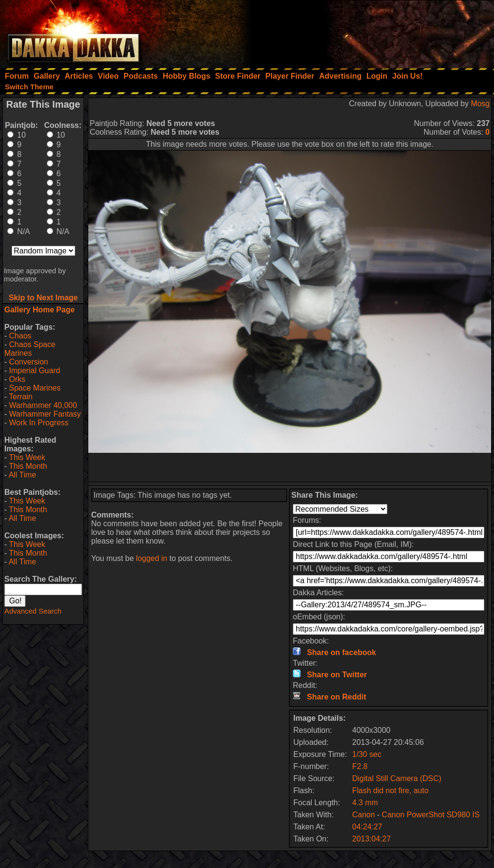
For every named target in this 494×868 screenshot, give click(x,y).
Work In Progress (39, 423)
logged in (152, 558)
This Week (27, 457)
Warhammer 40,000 (43, 405)
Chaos (20, 336)
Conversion (29, 362)
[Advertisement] (364, 31)
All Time (22, 475)
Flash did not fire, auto (390, 791)
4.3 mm (365, 803)
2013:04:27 (371, 839)
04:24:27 (367, 827)
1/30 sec (367, 754)
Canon (364, 815)
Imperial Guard (35, 371)
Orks (17, 379)
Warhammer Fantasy (45, 414)
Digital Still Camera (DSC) (397, 778)
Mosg (480, 104)
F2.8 (360, 766)
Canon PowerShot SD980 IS (431, 815)
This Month (28, 466)
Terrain (21, 397)
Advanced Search (33, 611)
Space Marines (35, 388)
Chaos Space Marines (30, 349)
